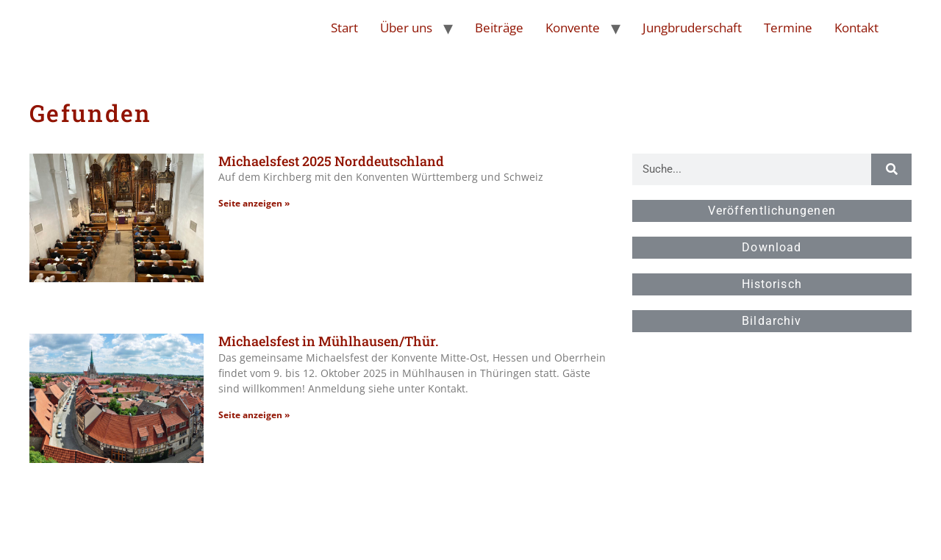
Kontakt (856, 28)
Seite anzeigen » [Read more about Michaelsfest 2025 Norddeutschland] (254, 203)
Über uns (406, 28)
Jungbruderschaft (692, 28)
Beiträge (499, 28)
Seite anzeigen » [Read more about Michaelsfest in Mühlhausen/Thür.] (254, 415)
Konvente (573, 28)
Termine (788, 28)
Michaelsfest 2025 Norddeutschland (331, 161)
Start (344, 28)
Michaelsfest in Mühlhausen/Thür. (328, 341)
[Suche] (891, 169)
